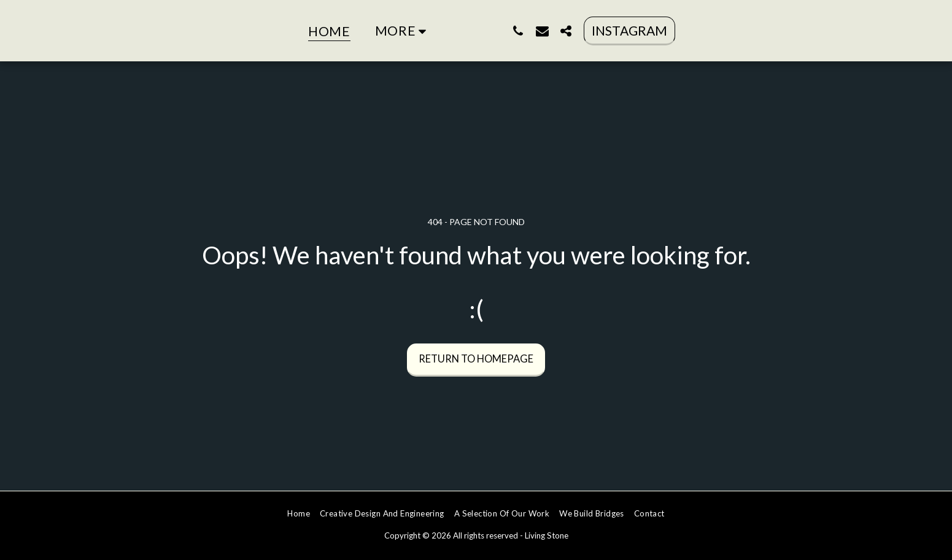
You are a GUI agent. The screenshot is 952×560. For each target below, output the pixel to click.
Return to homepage (476, 359)
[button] (577, 31)
